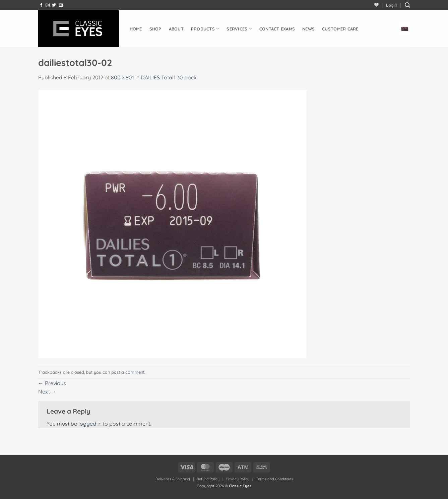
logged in (90, 424)
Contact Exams (277, 29)
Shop (155, 29)
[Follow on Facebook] (41, 5)
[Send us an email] (61, 5)
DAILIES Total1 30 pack (169, 77)
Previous (52, 383)
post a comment (128, 372)
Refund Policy (208, 479)
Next (47, 391)
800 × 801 (122, 77)
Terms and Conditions (274, 479)
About (176, 29)
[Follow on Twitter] (54, 5)
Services (239, 29)
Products (205, 29)
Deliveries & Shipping (173, 479)
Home (136, 29)
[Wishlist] (376, 5)
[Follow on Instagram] (48, 5)
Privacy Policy (238, 479)
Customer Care (340, 29)
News (308, 29)
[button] (392, 5)
